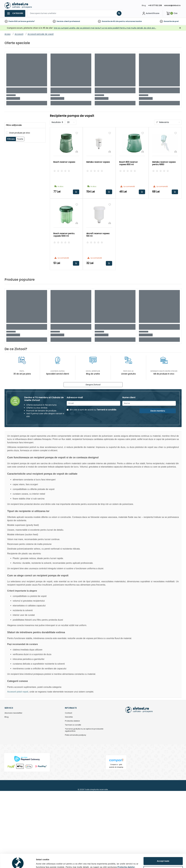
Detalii (39, 534)
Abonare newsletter (13, 713)
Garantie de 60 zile (110, 21)
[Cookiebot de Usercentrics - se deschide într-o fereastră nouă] (18, 535)
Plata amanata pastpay (75, 735)
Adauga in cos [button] (76, 192)
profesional (75, 21)
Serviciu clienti (63, 21)
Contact (68, 713)
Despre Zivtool (93, 385)
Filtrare (11, 139)
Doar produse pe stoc (20, 133)
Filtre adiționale (14, 125)
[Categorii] (15, 13)
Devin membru (158, 411)
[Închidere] (180, 28)
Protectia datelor (72, 721)
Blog (144, 5)
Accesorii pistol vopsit (18, 692)
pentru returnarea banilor (130, 21)
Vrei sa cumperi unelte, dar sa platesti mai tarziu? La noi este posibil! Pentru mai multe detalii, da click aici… (105, 28)
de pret (175, 21)
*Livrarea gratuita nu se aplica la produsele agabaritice (84, 730)
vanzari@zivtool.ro (172, 5)
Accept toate (163, 520)
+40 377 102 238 (155, 5)
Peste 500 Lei (14, 21)
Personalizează (163, 529)
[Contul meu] (151, 13)
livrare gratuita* (28, 21)
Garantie (168, 21)
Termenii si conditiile (106, 410)
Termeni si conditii (73, 725)
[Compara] (77, 151)
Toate (20, 139)
